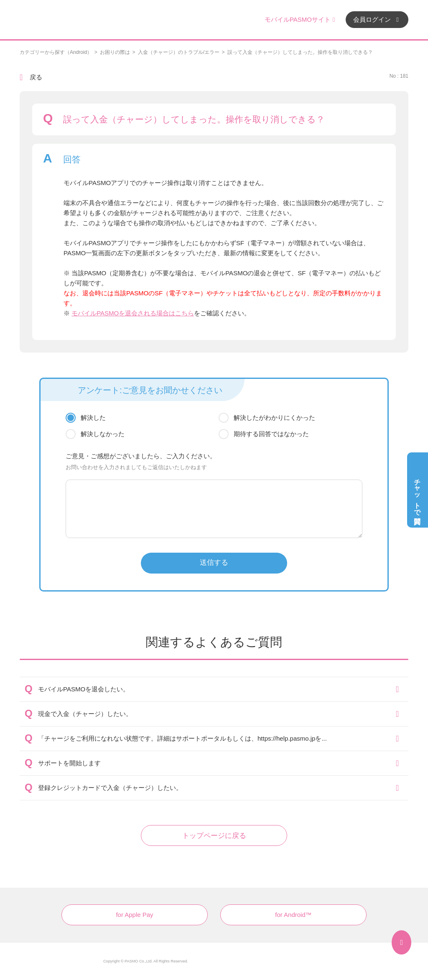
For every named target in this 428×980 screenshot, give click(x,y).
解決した (93, 418)
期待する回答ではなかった (271, 434)
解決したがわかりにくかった (274, 418)
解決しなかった (103, 434)
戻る (36, 77)
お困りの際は (115, 52)
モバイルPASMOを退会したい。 (84, 689)
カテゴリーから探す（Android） (56, 52)
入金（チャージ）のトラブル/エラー (179, 52)
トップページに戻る (214, 836)
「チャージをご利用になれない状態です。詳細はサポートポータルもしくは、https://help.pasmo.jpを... (182, 738)
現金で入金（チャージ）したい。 (85, 714)
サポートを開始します (69, 763)
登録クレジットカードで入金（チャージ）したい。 (110, 788)
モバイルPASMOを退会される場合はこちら (133, 313)
